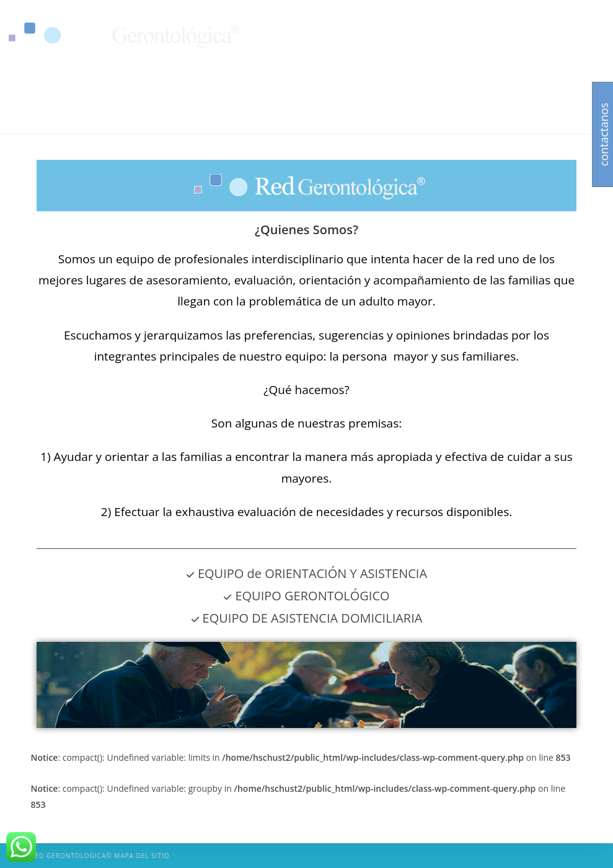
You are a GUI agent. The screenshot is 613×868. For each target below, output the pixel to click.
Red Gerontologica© (71, 856)
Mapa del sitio (142, 856)
